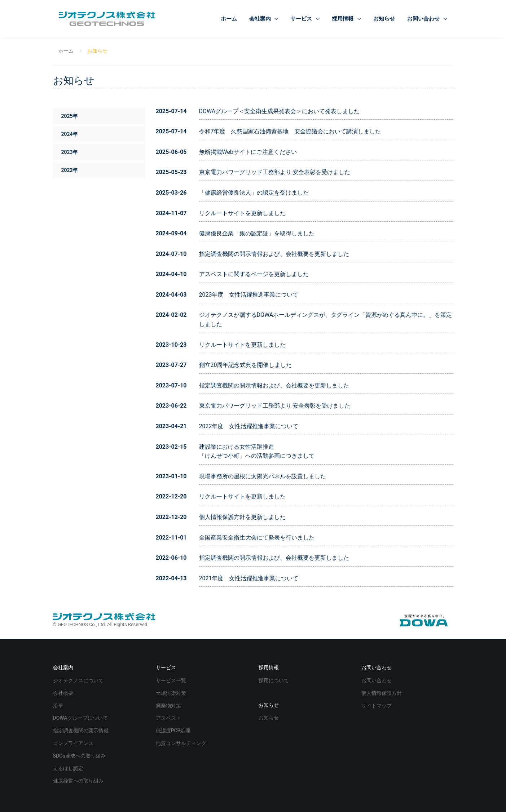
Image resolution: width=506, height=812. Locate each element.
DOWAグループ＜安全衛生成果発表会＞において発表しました (280, 111)
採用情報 (343, 19)
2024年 (69, 134)
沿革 (59, 705)
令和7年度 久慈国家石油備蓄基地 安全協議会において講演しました (290, 131)
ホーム (229, 19)
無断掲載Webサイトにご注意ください (248, 152)
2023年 (69, 152)
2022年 (69, 170)
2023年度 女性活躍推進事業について (249, 295)
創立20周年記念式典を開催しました (246, 365)
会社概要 (297, 254)
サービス (302, 19)
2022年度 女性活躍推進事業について (249, 426)
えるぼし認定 (69, 768)
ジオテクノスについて (79, 680)
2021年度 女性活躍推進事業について (249, 578)
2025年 (69, 116)
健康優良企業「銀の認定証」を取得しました (257, 233)
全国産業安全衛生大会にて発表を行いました (257, 538)
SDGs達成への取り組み (80, 755)
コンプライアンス (74, 743)
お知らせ (384, 19)
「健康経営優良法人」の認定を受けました (254, 193)
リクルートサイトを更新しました (242, 213)
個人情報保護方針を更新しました (242, 517)
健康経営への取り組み (79, 780)
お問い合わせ (424, 19)
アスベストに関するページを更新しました (254, 274)
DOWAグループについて (81, 717)
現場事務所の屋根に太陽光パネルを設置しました (263, 476)
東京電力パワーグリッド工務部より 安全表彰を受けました (275, 172)
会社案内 (261, 19)
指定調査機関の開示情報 (231, 254)
